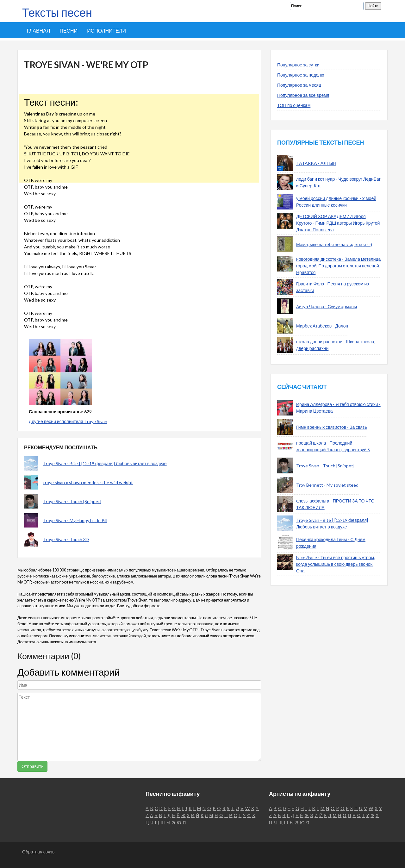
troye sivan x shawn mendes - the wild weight (88, 482)
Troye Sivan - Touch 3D (66, 539)
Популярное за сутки (298, 65)
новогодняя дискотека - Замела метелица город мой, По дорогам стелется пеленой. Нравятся (338, 266)
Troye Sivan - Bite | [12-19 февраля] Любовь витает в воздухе (105, 463)
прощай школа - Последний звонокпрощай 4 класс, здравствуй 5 (333, 446)
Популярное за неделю (301, 75)
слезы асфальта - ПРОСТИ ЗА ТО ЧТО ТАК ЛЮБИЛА (335, 504)
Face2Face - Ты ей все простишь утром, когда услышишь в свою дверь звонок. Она (336, 564)
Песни (69, 31)
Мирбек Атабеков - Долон (322, 326)
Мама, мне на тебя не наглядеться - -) (334, 244)
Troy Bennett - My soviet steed (327, 485)
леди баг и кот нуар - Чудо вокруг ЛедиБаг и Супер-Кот (338, 182)
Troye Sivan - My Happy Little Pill (75, 520)
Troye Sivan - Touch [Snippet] (72, 501)
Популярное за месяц (299, 85)
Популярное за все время (303, 95)
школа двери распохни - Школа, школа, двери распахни (336, 345)
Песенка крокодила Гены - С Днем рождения (331, 543)
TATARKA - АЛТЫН (316, 163)
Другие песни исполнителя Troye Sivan (68, 421)
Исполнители (106, 31)
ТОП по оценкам (294, 105)
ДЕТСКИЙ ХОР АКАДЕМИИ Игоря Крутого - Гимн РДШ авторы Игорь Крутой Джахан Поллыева (338, 223)
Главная (38, 31)
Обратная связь (38, 852)
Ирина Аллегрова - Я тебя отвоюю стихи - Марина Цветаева (338, 408)
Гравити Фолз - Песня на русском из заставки (333, 287)
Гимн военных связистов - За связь (332, 427)
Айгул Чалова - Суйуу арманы (327, 306)
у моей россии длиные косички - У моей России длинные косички (336, 202)
